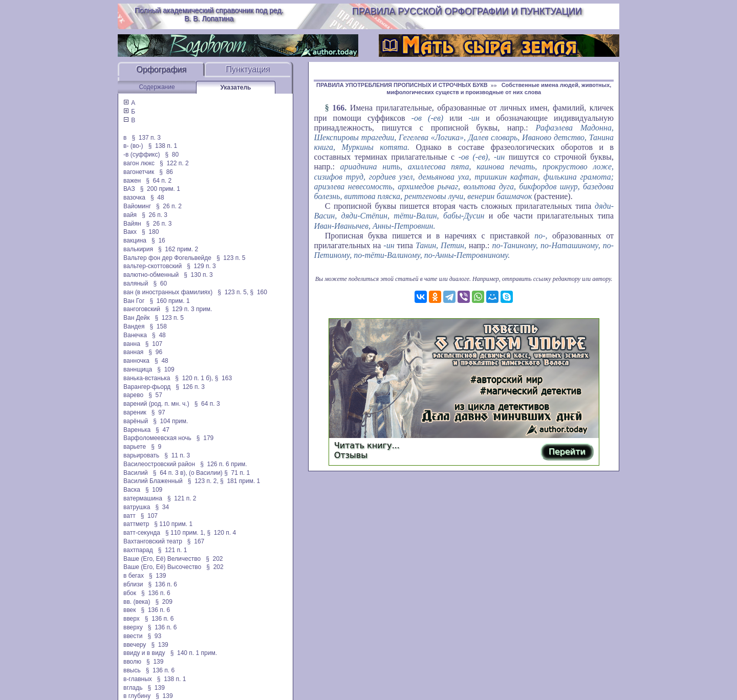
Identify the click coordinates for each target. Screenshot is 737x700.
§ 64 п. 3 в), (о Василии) (188, 473)
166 (338, 108)
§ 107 (154, 344)
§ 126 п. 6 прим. (223, 464)
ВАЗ (129, 189)
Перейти (567, 452)
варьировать (141, 455)
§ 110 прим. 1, (185, 533)
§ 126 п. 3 (190, 387)
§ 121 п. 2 (182, 498)
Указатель (236, 87)
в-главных (138, 679)
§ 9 (156, 447)
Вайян (132, 224)
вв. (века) (137, 602)
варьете (135, 447)
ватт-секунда (142, 533)
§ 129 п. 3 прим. (189, 309)
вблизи (133, 584)
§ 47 (162, 430)
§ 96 (155, 352)
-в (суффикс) (142, 155)
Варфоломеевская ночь (157, 438)
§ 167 (196, 541)
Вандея (134, 326)
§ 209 (164, 602)
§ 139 (157, 576)
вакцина (135, 240)
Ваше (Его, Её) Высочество (162, 567)
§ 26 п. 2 (169, 206)
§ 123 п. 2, (203, 481)
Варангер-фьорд (147, 387)
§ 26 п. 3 (155, 215)
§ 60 (160, 283)
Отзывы (351, 455)
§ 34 (162, 507)
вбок (130, 593)
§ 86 (166, 172)
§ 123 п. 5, (233, 292)
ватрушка (137, 507)
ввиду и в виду (144, 653)
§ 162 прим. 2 (178, 249)
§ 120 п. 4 (222, 533)
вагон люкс (139, 163)
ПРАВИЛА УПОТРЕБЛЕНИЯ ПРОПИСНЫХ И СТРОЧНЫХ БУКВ (402, 85)
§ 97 (158, 412)
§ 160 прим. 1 (169, 301)
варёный (136, 421)
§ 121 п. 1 (173, 550)
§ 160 (259, 292)
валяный (136, 283)
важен (132, 181)
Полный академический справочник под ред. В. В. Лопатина (209, 14)
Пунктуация (248, 69)
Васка (132, 490)
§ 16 (158, 240)
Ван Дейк (136, 318)
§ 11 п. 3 (177, 455)
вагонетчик (139, 172)
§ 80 (172, 155)
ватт (129, 516)
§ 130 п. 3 (198, 275)
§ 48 (157, 198)
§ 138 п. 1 (163, 146)
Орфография (161, 69)
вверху (133, 627)
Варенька (137, 430)
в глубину (137, 696)
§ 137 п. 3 (146, 138)
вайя (130, 215)
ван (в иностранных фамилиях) (168, 292)
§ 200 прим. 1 (160, 189)
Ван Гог (134, 301)
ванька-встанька (147, 378)
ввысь (132, 670)
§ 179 (205, 438)
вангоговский (142, 309)
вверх (132, 619)
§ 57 (155, 395)
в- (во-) (133, 146)
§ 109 (166, 369)
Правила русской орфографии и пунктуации (467, 11)
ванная (133, 352)
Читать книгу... (367, 445)
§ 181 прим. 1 (240, 481)
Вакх (130, 232)
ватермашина (143, 498)
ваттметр (136, 524)
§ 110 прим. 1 (173, 524)
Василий (136, 473)
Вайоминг (137, 206)
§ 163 (223, 378)
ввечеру (135, 645)
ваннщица (138, 369)
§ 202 (214, 559)
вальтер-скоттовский (153, 266)
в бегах (134, 576)
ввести (133, 636)
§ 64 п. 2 (159, 181)
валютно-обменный (151, 275)
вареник (135, 412)
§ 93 (155, 636)
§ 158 (158, 326)
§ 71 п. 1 (237, 473)
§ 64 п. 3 (207, 404)
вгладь (133, 688)
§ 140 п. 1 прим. (194, 653)
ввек (130, 610)
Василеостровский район (159, 464)
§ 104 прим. (170, 421)
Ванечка (135, 335)
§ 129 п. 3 (201, 266)
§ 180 (150, 232)
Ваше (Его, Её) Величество (162, 559)
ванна (132, 344)
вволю (132, 662)
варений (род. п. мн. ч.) (156, 404)
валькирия (138, 249)
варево (133, 395)
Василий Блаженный (153, 481)
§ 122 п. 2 (174, 163)
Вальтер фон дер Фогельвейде (167, 258)
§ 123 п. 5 (231, 258)
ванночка (136, 361)
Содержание (157, 87)
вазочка (134, 198)
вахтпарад (138, 550)
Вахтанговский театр (153, 541)
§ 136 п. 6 (163, 584)
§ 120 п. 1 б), (194, 378)
